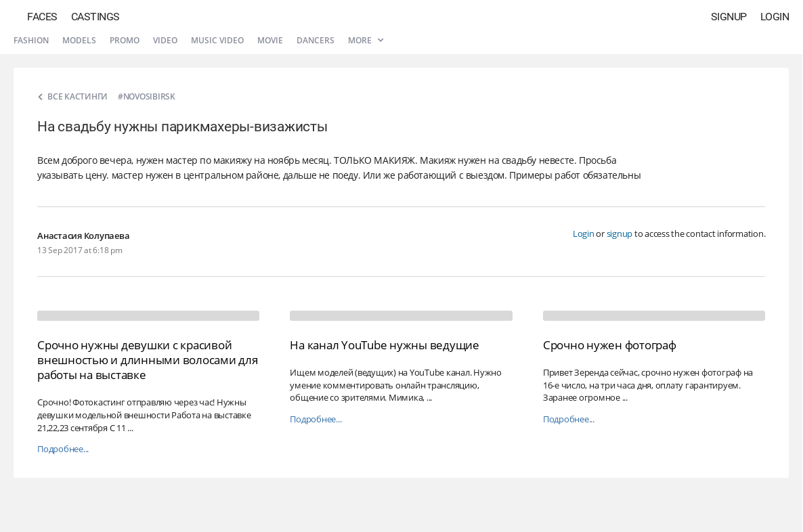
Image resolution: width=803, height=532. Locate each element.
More (366, 40)
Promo (125, 40)
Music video (217, 40)
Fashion (31, 40)
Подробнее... (63, 449)
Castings (95, 17)
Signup (729, 17)
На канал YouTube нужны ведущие (385, 345)
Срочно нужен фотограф (610, 345)
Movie (270, 40)
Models (79, 40)
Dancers (316, 40)
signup (620, 234)
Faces (42, 17)
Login (775, 17)
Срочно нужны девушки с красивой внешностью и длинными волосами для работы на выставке (148, 360)
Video (165, 40)
